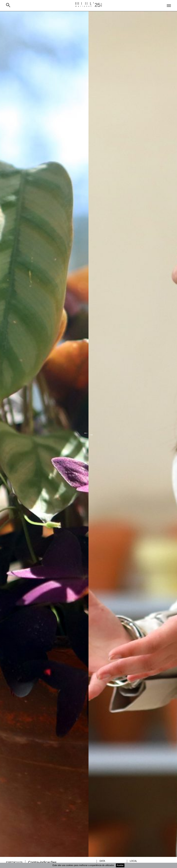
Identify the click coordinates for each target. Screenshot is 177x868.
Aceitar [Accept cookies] (120, 865)
